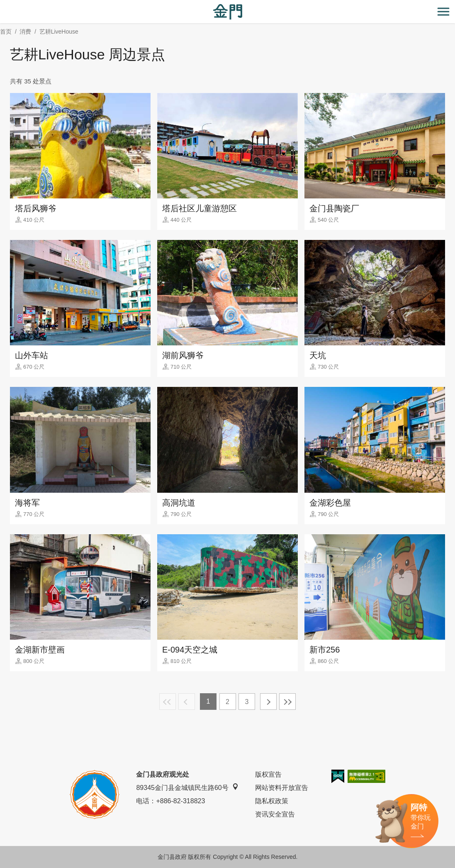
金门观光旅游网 (228, 12)
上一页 (187, 702)
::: (3, 5)
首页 (6, 32)
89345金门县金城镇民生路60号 (187, 787)
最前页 (168, 702)
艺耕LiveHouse (59, 32)
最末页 (287, 702)
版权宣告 (268, 774)
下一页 (268, 702)
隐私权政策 (272, 801)
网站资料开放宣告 (282, 788)
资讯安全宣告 (275, 814)
